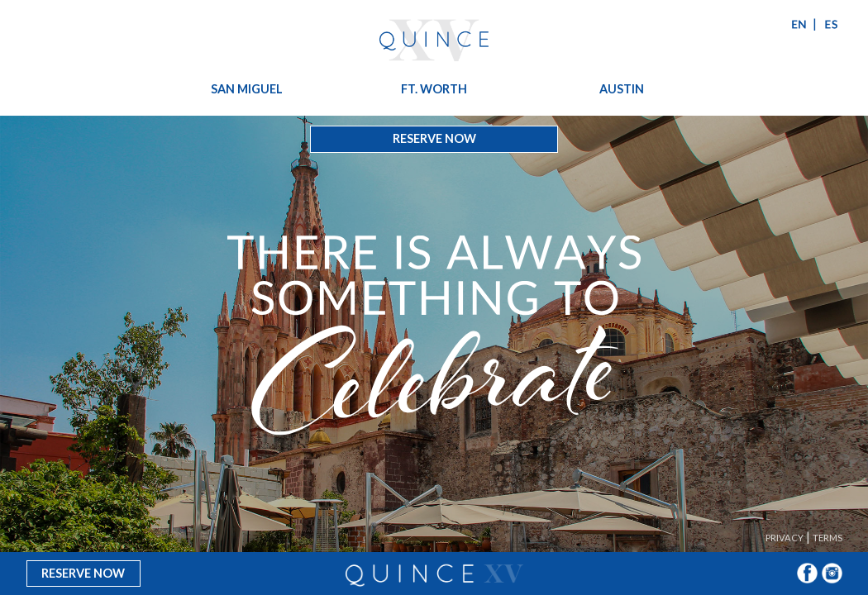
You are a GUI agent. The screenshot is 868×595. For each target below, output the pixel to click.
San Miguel (247, 89)
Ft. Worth (434, 89)
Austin (622, 89)
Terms (827, 538)
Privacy (785, 538)
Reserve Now (434, 138)
